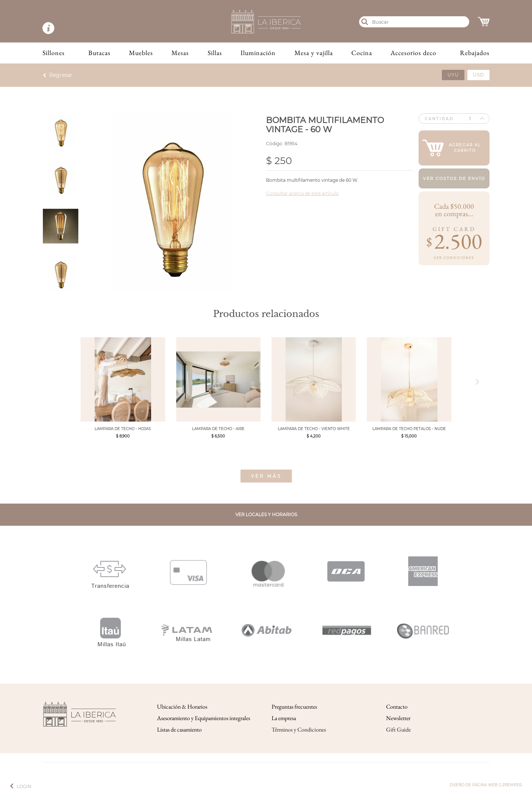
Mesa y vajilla (314, 53)
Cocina (362, 53)
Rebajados (475, 53)
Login (24, 786)
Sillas (215, 53)
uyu (453, 75)
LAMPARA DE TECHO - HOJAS (123, 429)
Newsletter (398, 718)
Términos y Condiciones (299, 730)
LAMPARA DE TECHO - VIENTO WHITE (314, 429)
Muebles (141, 53)
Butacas (99, 53)
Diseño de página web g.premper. (486, 785)
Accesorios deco (413, 53)
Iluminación (258, 53)
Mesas (180, 53)
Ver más (266, 476)
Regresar (61, 75)
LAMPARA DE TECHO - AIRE (218, 429)
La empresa (284, 718)
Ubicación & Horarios (182, 707)
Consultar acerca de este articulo (302, 193)
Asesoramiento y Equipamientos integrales (204, 718)
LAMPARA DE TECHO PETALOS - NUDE (409, 429)
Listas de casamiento (179, 730)
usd (478, 75)
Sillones (54, 53)
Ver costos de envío (454, 178)
